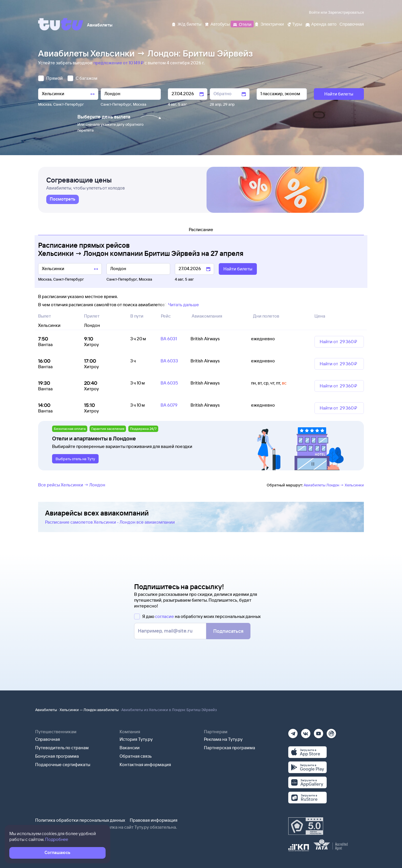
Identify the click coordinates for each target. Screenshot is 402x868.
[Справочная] (352, 24)
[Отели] (242, 24)
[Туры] (295, 24)
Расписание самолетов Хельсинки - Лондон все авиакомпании (110, 522)
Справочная (48, 739)
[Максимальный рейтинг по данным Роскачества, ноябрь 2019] (306, 826)
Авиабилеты (46, 710)
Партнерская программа (230, 748)
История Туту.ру (136, 739)
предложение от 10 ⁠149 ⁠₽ (119, 63)
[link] (63, 199)
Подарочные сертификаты (63, 765)
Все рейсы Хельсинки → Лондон (72, 485)
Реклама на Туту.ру (223, 739)
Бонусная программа (57, 756)
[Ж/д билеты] (186, 24)
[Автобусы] (217, 24)
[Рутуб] (331, 732)
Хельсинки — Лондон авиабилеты (89, 710)
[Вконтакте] (306, 732)
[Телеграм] (293, 732)
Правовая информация (154, 820)
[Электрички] (269, 24)
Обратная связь (136, 756)
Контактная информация (145, 765)
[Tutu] (61, 24)
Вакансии (130, 748)
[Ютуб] (319, 732)
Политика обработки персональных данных (80, 820)
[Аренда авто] (321, 24)
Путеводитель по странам (62, 748)
